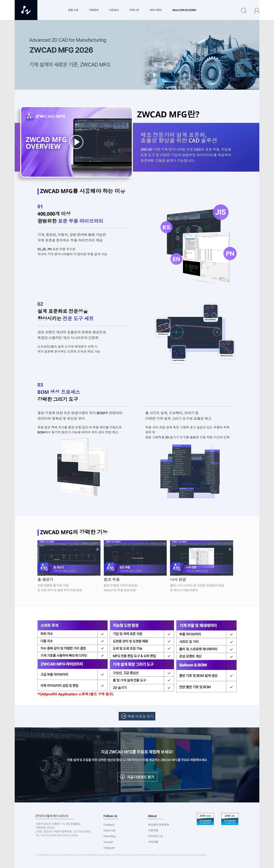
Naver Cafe (109, 830)
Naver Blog (109, 836)
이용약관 (153, 830)
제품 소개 (73, 10)
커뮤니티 (134, 10)
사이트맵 (153, 842)
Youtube (108, 842)
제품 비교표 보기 (140, 716)
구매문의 (94, 10)
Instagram (109, 848)
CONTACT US (155, 836)
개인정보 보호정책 (158, 825)
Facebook (109, 825)
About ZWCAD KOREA (184, 10)
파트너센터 (156, 10)
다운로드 (114, 10)
